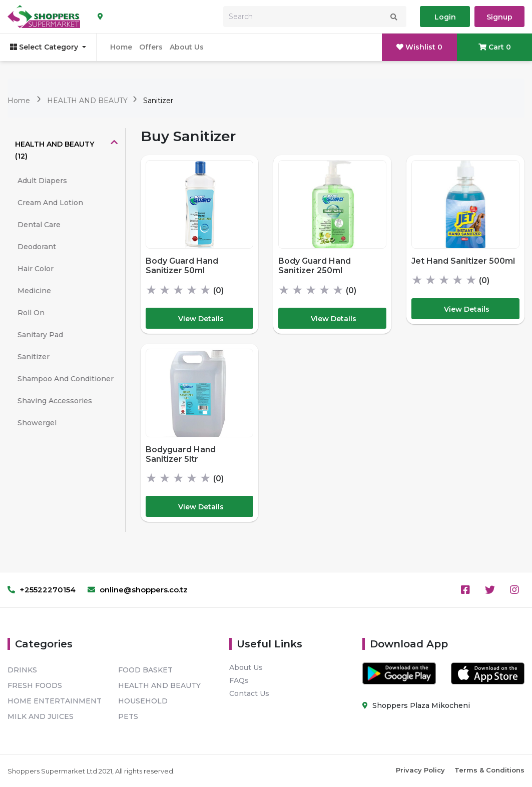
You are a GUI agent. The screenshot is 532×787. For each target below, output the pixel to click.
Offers (151, 47)
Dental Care (39, 225)
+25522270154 (42, 590)
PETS (128, 716)
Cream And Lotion (50, 203)
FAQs (239, 680)
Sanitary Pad (40, 335)
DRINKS (22, 670)
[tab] (66, 150)
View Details (201, 319)
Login (445, 17)
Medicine (34, 291)
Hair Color (36, 269)
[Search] (315, 17)
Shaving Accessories (55, 401)
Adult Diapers (42, 181)
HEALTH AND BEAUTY (88, 101)
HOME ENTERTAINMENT (55, 701)
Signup (499, 17)
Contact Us (249, 693)
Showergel (37, 423)
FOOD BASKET (145, 670)
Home (121, 47)
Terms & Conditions (489, 770)
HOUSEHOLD (143, 701)
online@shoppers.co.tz (138, 590)
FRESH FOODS (35, 685)
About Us (187, 47)
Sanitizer (158, 101)
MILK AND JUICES (41, 716)
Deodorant (37, 247)
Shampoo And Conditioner (66, 379)
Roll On (31, 313)
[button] (66, 150)
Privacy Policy (420, 770)
